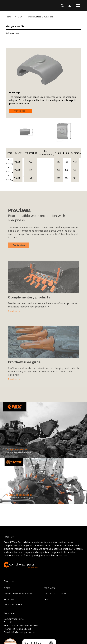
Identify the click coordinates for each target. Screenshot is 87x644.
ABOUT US (9, 599)
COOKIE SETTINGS (13, 605)
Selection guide (12, 33)
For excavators (34, 17)
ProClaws (19, 17)
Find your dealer (20, 111)
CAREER (47, 599)
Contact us (19, 245)
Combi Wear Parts (8, 6)
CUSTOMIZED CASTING (55, 594)
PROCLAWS (49, 588)
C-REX (7, 588)
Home (9, 17)
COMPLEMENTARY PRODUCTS (18, 594)
